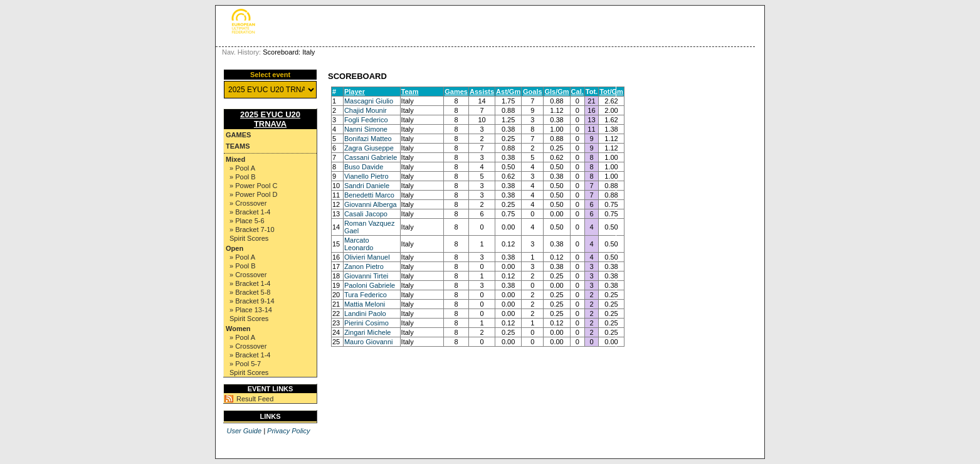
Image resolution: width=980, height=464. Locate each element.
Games (238, 135)
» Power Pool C (253, 186)
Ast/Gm (508, 92)
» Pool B (243, 177)
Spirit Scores (249, 238)
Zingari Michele (368, 332)
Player (355, 92)
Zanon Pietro (364, 266)
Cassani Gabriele (371, 157)
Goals (533, 92)
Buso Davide (364, 167)
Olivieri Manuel (367, 257)
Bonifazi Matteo (368, 139)
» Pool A (242, 168)
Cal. (577, 92)
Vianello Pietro (366, 176)
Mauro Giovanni (369, 342)
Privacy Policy (288, 431)
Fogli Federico (366, 120)
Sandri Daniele (367, 186)
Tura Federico (366, 295)
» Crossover (248, 203)
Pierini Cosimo (366, 323)
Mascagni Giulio (369, 101)
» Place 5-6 (247, 221)
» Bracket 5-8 (250, 292)
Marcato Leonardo (359, 244)
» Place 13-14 (251, 310)
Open (234, 248)
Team (410, 92)
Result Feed (255, 399)
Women (238, 329)
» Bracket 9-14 (252, 301)
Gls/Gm (556, 92)
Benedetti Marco (369, 195)
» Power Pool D (253, 194)
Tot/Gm (611, 92)
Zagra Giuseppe (369, 148)
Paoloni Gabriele (370, 285)
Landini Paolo (365, 314)
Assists (482, 92)
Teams (238, 146)
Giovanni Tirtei (366, 276)
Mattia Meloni (365, 304)
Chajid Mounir (366, 110)
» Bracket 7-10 (252, 229)
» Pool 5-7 (245, 364)
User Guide (244, 431)
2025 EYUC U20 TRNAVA (270, 119)
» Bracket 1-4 (250, 212)
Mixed (235, 159)
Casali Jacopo (366, 214)
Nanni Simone (366, 129)
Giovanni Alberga (371, 204)
